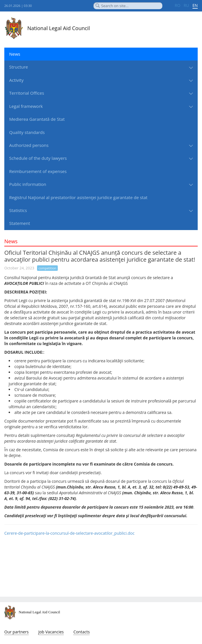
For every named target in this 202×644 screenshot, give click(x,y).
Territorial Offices (27, 93)
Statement (20, 223)
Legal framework (26, 106)
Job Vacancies (51, 632)
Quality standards (27, 132)
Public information (28, 184)
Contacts (81, 632)
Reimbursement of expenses (38, 171)
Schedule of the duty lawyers (38, 158)
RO (178, 5)
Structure (19, 67)
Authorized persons (29, 145)
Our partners (17, 632)
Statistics (18, 210)
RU (186, 5)
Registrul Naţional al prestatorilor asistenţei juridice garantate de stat (78, 197)
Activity (16, 80)
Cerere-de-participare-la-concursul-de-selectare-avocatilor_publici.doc (69, 533)
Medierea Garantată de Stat (37, 119)
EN (195, 5)
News (15, 54)
